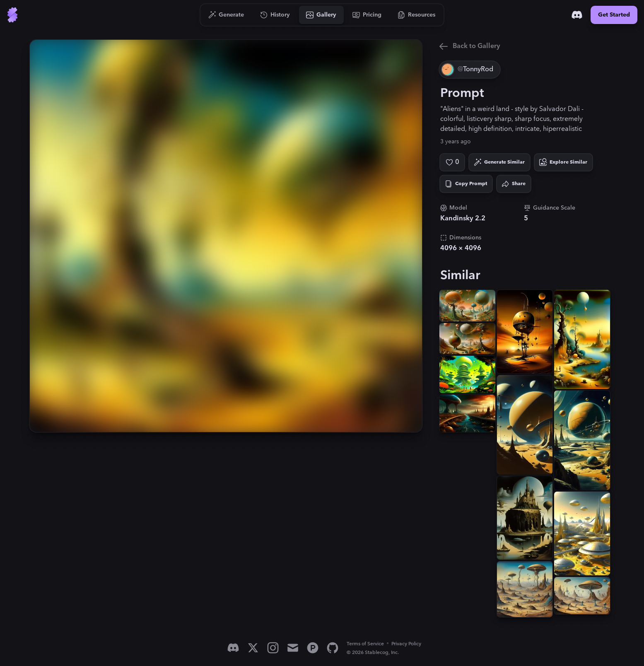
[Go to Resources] (417, 15)
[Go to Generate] (226, 15)
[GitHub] (333, 648)
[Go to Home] (12, 15)
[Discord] (577, 15)
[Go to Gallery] (321, 15)
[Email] (293, 648)
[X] (253, 648)
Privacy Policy (406, 644)
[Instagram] (273, 648)
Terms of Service (365, 644)
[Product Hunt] (313, 648)
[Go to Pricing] (367, 15)
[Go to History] (275, 15)
